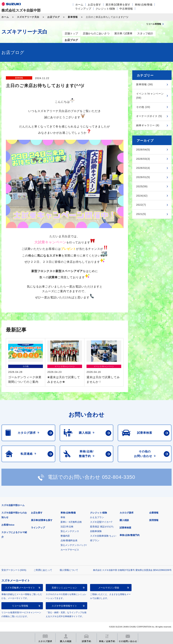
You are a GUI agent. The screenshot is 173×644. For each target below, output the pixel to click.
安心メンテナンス (70, 531)
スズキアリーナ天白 (28, 17)
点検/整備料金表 (69, 540)
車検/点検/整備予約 (129, 535)
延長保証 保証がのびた (102, 527)
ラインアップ (83, 9)
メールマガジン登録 (109, 588)
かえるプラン (97, 517)
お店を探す (94, 5)
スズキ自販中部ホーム (13, 505)
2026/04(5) (143, 150)
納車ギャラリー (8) (148, 125)
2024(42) (142, 196)
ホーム (79, 5)
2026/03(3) (143, 159)
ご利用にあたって (43, 570)
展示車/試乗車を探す (118, 5)
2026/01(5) (143, 177)
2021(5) (141, 214)
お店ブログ (54, 17)
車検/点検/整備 (143, 5)
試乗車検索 (125, 528)
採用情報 (154, 520)
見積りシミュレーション (64, 588)
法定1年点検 (67, 527)
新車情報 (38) (145, 84)
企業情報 (154, 513)
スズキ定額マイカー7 (101, 522)
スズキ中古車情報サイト (64, 606)
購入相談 (124, 520)
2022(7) (141, 205)
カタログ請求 (127, 513)
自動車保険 (96, 531)
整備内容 (65, 536)
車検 (63, 517)
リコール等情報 (20, 606)
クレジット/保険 (105, 9)
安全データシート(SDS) (14, 570)
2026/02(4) (143, 168)
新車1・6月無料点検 (71, 522)
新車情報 (73, 17)
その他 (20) (143, 107)
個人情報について (69, 570)
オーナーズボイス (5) (149, 116)
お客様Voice (8, 525)
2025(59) (142, 186)
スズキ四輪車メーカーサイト (20, 588)
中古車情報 (126, 9)
